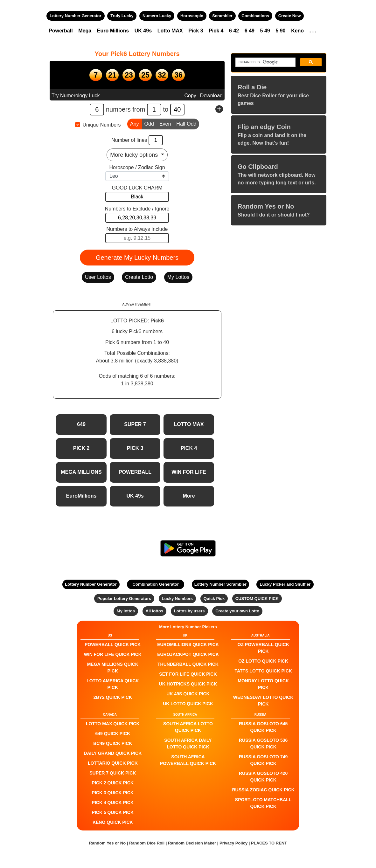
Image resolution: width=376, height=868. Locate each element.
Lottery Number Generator (76, 16)
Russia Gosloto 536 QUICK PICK (263, 744)
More (189, 496)
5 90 (280, 31)
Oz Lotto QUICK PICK (263, 661)
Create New (290, 16)
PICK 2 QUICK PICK (113, 783)
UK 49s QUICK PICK (188, 694)
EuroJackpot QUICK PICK (188, 654)
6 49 (250, 31)
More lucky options (135, 155)
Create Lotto (139, 277)
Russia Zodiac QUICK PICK (263, 790)
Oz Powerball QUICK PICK (263, 648)
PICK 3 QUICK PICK (113, 793)
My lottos (126, 611)
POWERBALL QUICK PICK (113, 644)
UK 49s (143, 31)
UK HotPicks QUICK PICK (188, 684)
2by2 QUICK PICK (113, 697)
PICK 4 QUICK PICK (113, 803)
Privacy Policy (233, 843)
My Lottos (178, 277)
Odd (149, 123)
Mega (85, 31)
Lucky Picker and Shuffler (285, 584)
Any (135, 123)
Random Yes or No (107, 843)
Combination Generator (156, 584)
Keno (297, 31)
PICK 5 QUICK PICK (113, 812)
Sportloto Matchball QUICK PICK (263, 803)
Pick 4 (216, 31)
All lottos (155, 611)
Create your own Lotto (237, 611)
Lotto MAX (170, 31)
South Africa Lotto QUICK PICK (188, 727)
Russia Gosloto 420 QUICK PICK (263, 777)
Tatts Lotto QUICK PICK (263, 671)
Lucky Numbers (178, 599)
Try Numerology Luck (76, 96)
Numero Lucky (157, 16)
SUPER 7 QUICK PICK (113, 773)
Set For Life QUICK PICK (188, 674)
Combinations (255, 16)
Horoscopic (192, 16)
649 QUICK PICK (113, 734)
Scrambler (222, 16)
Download (211, 96)
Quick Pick (214, 599)
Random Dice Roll (147, 843)
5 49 (265, 31)
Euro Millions (113, 31)
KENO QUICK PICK (113, 822)
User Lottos (98, 277)
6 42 (234, 31)
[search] (265, 62)
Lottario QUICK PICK (113, 763)
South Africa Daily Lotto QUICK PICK (188, 744)
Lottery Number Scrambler (220, 584)
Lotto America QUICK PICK (113, 684)
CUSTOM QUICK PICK (257, 599)
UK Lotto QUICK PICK (188, 704)
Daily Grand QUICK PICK (113, 753)
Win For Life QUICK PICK (113, 654)
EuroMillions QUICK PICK (188, 644)
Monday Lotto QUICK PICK (263, 684)
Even (165, 123)
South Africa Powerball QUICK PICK (188, 760)
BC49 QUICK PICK (113, 743)
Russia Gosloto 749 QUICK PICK (263, 760)
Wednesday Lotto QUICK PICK (263, 701)
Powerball (61, 31)
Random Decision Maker (192, 843)
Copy (190, 96)
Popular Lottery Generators (124, 599)
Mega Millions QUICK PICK (113, 668)
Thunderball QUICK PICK (188, 664)
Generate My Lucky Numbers (137, 258)
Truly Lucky (122, 16)
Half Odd (186, 123)
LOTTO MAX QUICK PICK (113, 724)
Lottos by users (189, 611)
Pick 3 (196, 31)
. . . (313, 31)
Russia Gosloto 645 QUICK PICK (263, 727)
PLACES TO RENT (269, 843)
